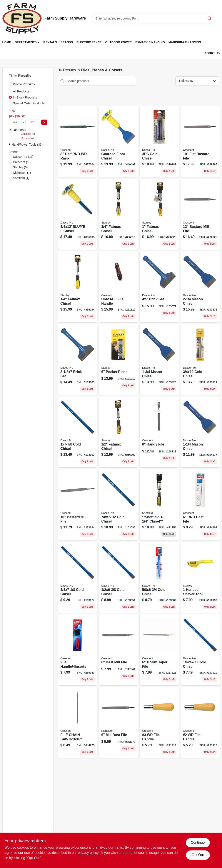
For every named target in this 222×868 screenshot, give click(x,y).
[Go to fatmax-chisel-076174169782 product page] (159, 214)
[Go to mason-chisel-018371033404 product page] (200, 287)
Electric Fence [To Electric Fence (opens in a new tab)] (89, 42)
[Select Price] (44, 122)
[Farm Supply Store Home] (22, 18)
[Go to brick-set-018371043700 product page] (159, 287)
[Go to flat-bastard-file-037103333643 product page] (200, 141)
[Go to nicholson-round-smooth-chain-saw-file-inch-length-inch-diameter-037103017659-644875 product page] (78, 722)
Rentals (50, 42)
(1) (22, 173)
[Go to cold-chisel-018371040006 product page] (200, 650)
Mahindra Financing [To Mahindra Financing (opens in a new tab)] (185, 42)
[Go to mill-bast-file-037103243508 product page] (118, 722)
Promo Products (24, 84)
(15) (23, 157)
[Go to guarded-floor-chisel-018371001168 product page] (118, 141)
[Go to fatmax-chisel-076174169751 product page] (118, 432)
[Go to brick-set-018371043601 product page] (78, 359)
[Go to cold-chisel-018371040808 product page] (78, 577)
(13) (22, 162)
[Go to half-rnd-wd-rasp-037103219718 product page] (78, 141)
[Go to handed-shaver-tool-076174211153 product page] (200, 577)
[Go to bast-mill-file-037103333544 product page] (118, 650)
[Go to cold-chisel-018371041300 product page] (118, 505)
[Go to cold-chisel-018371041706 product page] (78, 432)
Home (7, 42)
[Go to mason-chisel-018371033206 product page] (200, 432)
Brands (67, 42)
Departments (26, 42)
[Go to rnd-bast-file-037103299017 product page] (200, 505)
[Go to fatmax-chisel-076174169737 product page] (78, 287)
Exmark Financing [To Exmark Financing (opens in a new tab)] (150, 42)
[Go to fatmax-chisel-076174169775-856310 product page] (118, 214)
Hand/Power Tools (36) (27, 145)
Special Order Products (29, 103)
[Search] (210, 18)
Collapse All (28, 134)
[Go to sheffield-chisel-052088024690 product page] (159, 505)
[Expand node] (10, 144)
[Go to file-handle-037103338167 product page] (78, 650)
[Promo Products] (10, 84)
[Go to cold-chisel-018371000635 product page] (159, 141)
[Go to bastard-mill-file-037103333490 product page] (78, 505)
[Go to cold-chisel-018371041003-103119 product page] (200, 359)
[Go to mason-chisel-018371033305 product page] (159, 359)
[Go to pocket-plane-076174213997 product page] (118, 359)
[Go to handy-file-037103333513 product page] (159, 432)
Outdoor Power (119, 42)
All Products (21, 91)
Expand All (28, 138)
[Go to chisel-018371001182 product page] (78, 214)
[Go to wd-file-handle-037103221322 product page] (200, 722)
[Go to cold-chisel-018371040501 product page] (118, 577)
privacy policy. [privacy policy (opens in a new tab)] (89, 853)
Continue (198, 843)
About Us (212, 53)
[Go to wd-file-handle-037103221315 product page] (159, 722)
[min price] (16, 122)
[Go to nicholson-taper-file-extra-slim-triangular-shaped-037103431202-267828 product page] (159, 650)
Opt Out (198, 855)
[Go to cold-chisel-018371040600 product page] (159, 577)
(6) (20, 167)
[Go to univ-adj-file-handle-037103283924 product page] (118, 287)
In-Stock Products (25, 97)
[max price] (32, 122)
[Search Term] (153, 18)
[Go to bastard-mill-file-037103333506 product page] (200, 214)
